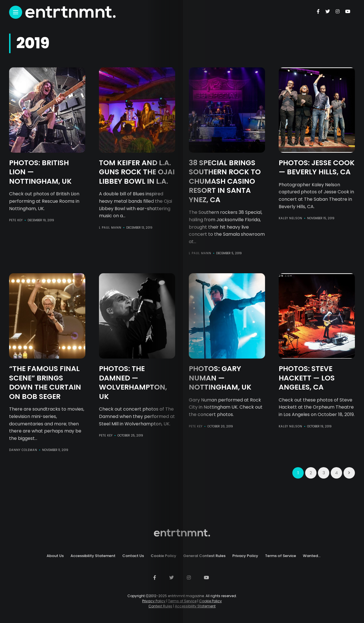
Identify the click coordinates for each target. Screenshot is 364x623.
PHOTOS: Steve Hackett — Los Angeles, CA (307, 378)
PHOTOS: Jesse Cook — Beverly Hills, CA (317, 167)
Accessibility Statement (93, 556)
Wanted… (312, 556)
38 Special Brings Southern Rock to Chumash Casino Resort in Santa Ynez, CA (225, 181)
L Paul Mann (110, 228)
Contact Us (133, 556)
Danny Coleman (23, 450)
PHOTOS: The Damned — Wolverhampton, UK (133, 383)
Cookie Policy (164, 556)
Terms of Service (281, 556)
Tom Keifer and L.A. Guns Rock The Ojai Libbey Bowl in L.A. (137, 172)
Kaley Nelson (290, 218)
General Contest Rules (204, 556)
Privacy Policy (245, 556)
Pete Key (16, 220)
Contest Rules (160, 606)
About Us (55, 556)
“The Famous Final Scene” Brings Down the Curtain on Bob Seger (45, 383)
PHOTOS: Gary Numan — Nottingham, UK (220, 378)
